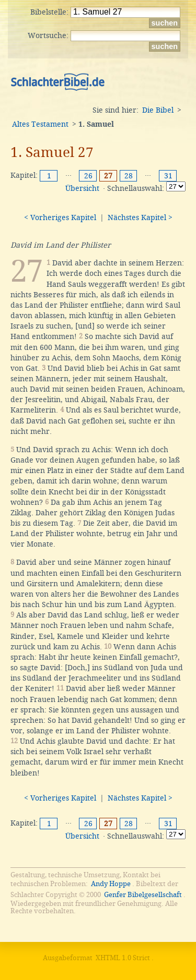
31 (168, 176)
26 (88, 176)
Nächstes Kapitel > (140, 217)
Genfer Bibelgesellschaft (143, 895)
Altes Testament (40, 124)
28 (129, 176)
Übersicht (82, 188)
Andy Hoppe (111, 884)
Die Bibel (158, 110)
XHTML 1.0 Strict (123, 958)
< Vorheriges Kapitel (60, 217)
